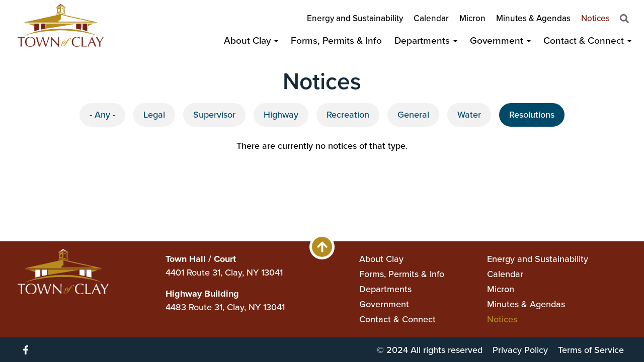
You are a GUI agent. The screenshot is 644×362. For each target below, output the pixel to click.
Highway (281, 115)
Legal (154, 115)
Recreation (348, 115)
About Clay (251, 40)
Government (500, 40)
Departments (426, 40)
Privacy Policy (520, 350)
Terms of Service (591, 350)
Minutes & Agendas (533, 18)
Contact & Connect (587, 40)
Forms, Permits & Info (336, 40)
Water (469, 115)
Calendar (431, 18)
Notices (595, 18)
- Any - (102, 115)
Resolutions (532, 115)
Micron (472, 18)
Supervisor (214, 115)
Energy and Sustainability (355, 18)
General (413, 115)
